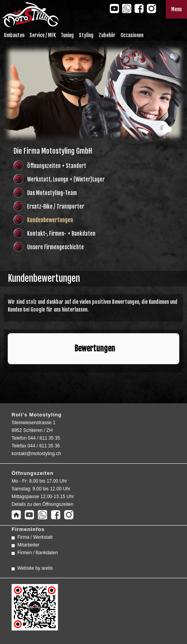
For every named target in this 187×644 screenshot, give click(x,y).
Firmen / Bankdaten (38, 553)
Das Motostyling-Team (52, 193)
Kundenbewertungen (50, 220)
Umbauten (14, 35)
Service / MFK (42, 35)
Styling (86, 35)
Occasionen (132, 35)
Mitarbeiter (28, 545)
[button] (8, 372)
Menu (176, 9)
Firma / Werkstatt (35, 537)
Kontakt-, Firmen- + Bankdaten (61, 234)
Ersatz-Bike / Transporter (56, 206)
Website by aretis (35, 568)
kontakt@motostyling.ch (36, 454)
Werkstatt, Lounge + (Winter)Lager (66, 179)
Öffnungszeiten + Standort (57, 166)
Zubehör (107, 35)
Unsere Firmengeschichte (55, 247)
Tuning (67, 35)
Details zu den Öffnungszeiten (42, 504)
